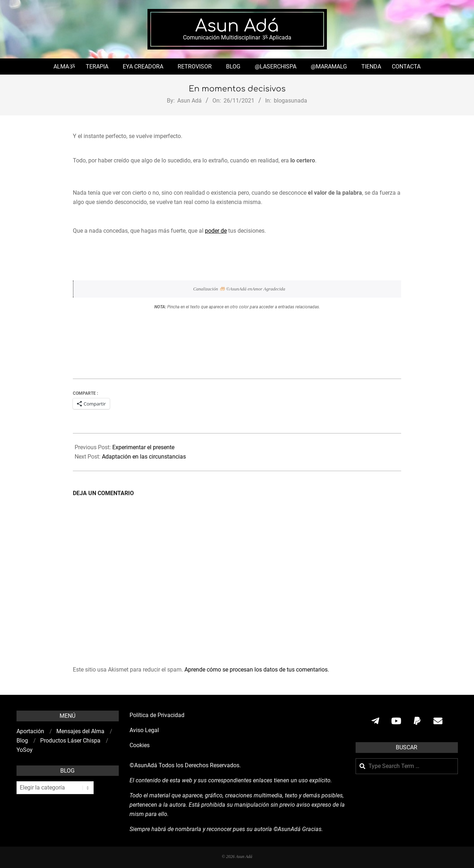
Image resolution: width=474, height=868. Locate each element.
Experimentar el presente (143, 447)
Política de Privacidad (157, 715)
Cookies (140, 745)
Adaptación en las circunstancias (144, 457)
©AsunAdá (143, 765)
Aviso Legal (144, 730)
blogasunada (290, 101)
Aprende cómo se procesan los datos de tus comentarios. (257, 670)
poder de (216, 231)
